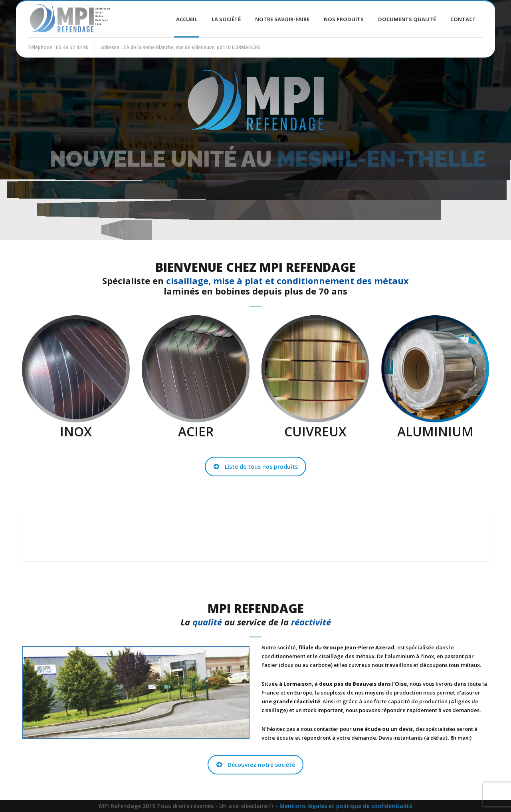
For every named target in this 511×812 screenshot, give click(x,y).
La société (226, 19)
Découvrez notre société (256, 765)
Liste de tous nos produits (256, 467)
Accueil (187, 19)
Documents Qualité (407, 19)
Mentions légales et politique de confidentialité (346, 806)
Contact (463, 19)
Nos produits (344, 19)
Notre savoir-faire (282, 19)
